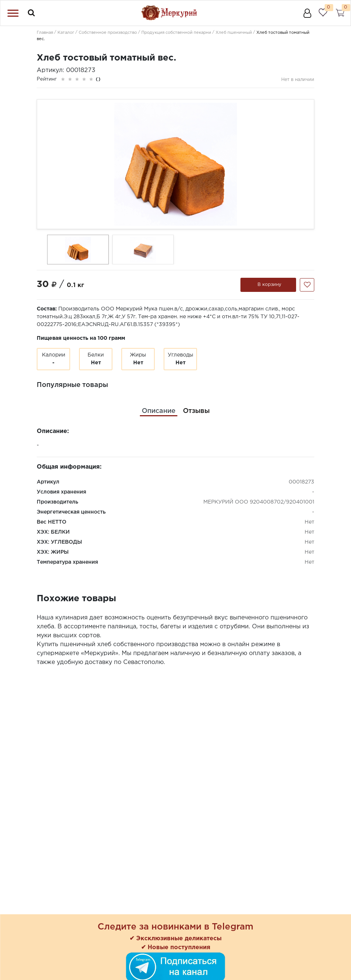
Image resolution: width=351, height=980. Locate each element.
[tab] (159, 411)
